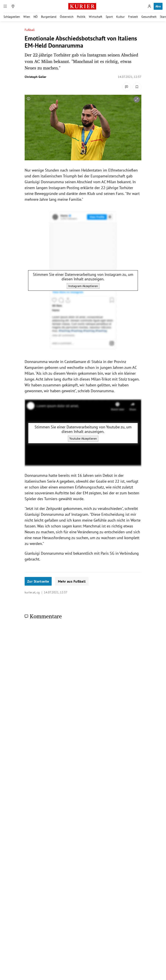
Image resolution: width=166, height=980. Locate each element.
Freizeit (133, 17)
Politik (81, 17)
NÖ (36, 17)
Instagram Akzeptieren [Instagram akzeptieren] (83, 286)
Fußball (30, 30)
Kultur (121, 17)
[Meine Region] (13, 6)
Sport (109, 17)
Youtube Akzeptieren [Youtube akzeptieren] (83, 439)
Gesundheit (149, 17)
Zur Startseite (38, 581)
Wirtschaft (96, 17)
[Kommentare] (127, 87)
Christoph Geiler (35, 77)
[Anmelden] (149, 6)
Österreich (67, 17)
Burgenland (49, 17)
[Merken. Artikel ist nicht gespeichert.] (137, 87)
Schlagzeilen (12, 17)
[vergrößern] (137, 100)
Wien (27, 17)
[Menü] (5, 6)
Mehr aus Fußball (72, 581)
